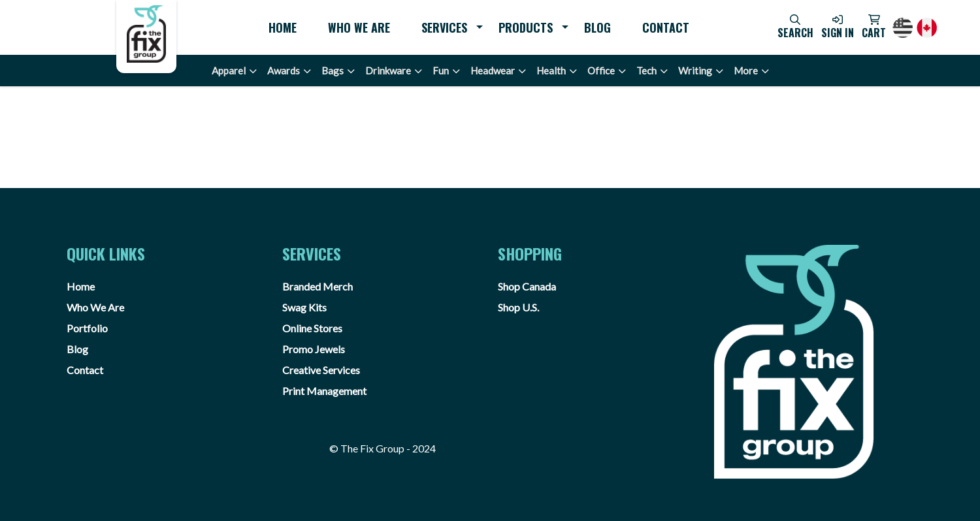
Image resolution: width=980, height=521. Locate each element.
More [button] (746, 71)
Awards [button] (284, 71)
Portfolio (87, 328)
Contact (666, 27)
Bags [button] (333, 71)
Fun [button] (441, 71)
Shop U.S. (518, 307)
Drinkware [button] (388, 71)
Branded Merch (318, 286)
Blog (597, 27)
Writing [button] (695, 71)
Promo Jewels (314, 349)
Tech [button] (646, 71)
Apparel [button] (229, 71)
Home (283, 27)
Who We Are (359, 27)
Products (526, 27)
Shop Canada (527, 286)
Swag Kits (304, 307)
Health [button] (551, 71)
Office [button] (601, 71)
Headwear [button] (493, 71)
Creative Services (321, 370)
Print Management (324, 391)
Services (444, 27)
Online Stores (312, 328)
